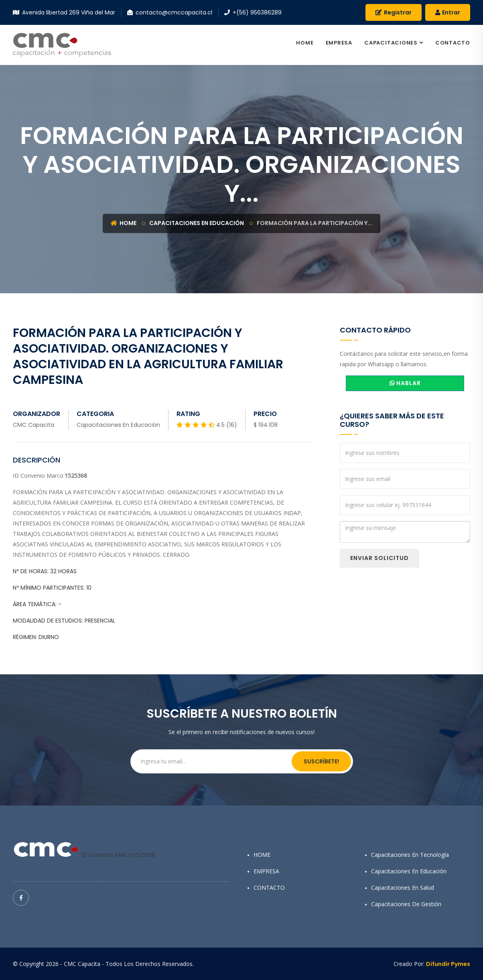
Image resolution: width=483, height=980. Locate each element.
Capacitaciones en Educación (197, 223)
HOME (305, 43)
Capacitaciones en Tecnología (410, 855)
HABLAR (405, 383)
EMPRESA (339, 43)
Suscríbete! (321, 761)
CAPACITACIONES (391, 43)
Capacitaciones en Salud (403, 888)
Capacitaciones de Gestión (406, 904)
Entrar (448, 12)
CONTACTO (453, 43)
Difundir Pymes (448, 964)
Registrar (394, 12)
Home (124, 223)
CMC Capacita (33, 425)
